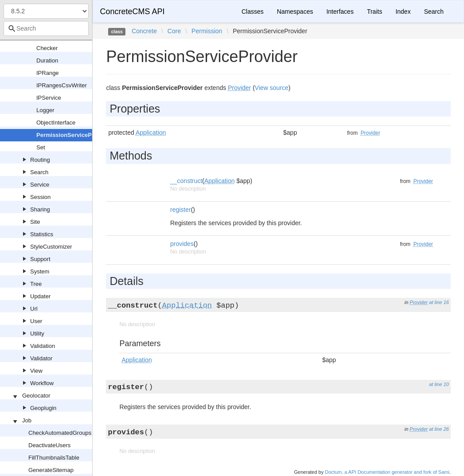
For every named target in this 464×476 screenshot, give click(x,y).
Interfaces (340, 12)
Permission (207, 31)
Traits (374, 12)
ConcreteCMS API (132, 12)
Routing (40, 160)
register (181, 210)
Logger (45, 110)
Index (403, 12)
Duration (47, 60)
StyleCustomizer (51, 247)
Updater (40, 296)
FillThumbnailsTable (54, 458)
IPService (49, 98)
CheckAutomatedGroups (60, 433)
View (36, 371)
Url (34, 309)
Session (40, 197)
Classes (253, 12)
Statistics (42, 234)
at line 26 (439, 429)
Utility (37, 334)
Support (40, 259)
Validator (41, 358)
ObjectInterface (56, 123)
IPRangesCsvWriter (62, 85)
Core (174, 31)
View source (272, 88)
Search (39, 172)
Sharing (40, 209)
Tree (36, 284)
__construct (186, 181)
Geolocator (36, 396)
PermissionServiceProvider (74, 135)
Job (27, 420)
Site (35, 222)
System (40, 271)
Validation (43, 346)
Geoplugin (43, 408)
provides (182, 244)
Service (40, 185)
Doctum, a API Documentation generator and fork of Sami (387, 472)
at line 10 (439, 384)
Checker (47, 48)
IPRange (48, 73)
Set (41, 147)
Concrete (144, 31)
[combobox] (46, 28)
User (36, 321)
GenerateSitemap (51, 470)
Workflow (42, 383)
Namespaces (295, 12)
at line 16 (439, 302)
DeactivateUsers (49, 445)
